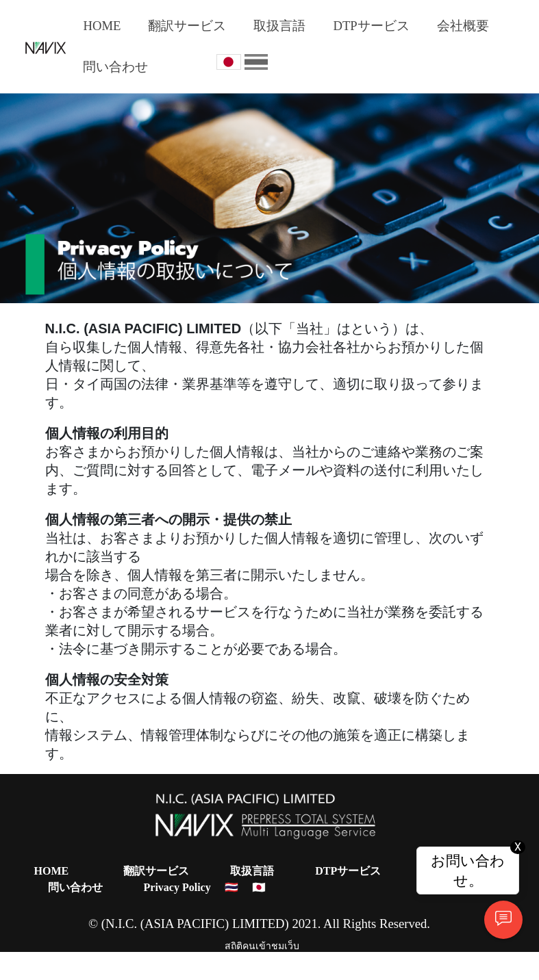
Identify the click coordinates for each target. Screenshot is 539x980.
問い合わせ (115, 67)
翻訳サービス (187, 26)
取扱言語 (279, 26)
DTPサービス (371, 26)
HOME (102, 26)
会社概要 (463, 26)
